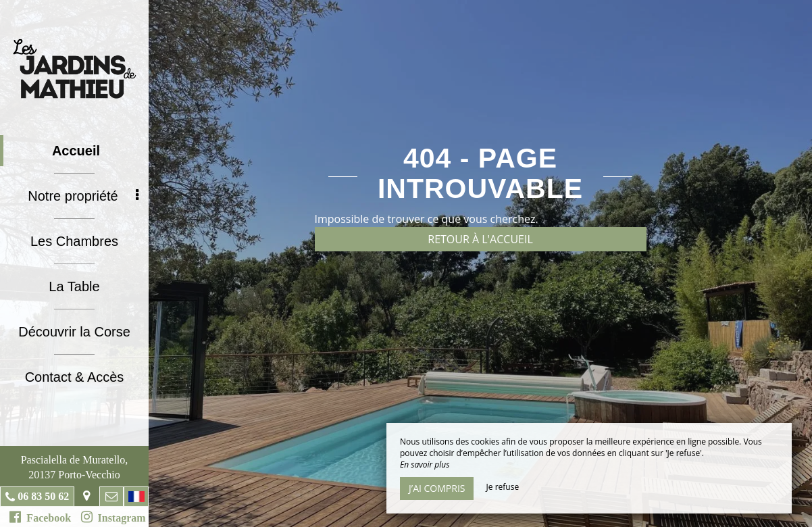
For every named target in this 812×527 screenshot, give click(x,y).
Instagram (113, 517)
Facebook (40, 517)
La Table (74, 286)
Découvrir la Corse (74, 332)
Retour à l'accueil (480, 239)
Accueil (76, 151)
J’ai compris (437, 488)
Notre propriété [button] (83, 196)
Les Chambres (74, 241)
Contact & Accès (75, 377)
